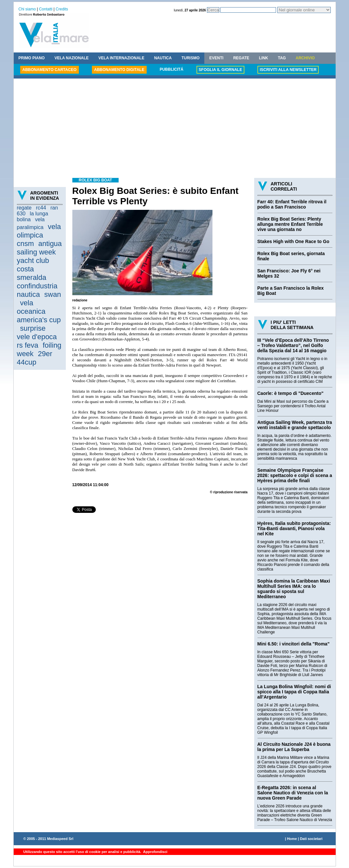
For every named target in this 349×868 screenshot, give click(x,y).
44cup (27, 362)
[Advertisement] (175, 129)
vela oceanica (31, 307)
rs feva (28, 345)
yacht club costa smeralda (33, 269)
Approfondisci (155, 852)
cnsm (26, 244)
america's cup (39, 320)
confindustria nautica (37, 290)
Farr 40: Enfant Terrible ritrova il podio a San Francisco (292, 204)
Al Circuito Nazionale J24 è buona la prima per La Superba (294, 747)
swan (53, 294)
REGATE (241, 58)
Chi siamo (27, 9)
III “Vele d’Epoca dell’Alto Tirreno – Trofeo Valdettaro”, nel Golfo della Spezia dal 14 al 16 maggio (293, 345)
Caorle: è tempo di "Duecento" (291, 393)
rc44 (41, 208)
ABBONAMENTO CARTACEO (50, 70)
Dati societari (311, 839)
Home (292, 839)
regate (24, 208)
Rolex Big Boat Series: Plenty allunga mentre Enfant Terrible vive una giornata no (290, 224)
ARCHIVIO (305, 58)
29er (45, 354)
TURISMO (190, 58)
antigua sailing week (39, 248)
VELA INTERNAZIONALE (121, 58)
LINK (264, 58)
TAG (282, 58)
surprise (33, 328)
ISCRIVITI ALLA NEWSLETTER (288, 70)
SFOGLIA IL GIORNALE (220, 70)
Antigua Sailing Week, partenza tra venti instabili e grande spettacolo (295, 425)
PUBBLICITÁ (172, 69)
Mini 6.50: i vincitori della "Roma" (294, 644)
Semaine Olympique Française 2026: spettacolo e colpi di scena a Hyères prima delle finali (295, 475)
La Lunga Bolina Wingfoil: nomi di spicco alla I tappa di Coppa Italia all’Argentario (294, 692)
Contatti (46, 9)
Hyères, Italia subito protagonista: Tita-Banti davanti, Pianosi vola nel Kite (294, 528)
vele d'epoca (37, 337)
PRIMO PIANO (32, 58)
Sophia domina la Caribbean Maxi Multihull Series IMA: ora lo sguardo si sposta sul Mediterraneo (294, 589)
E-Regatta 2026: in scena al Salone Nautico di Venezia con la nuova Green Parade (293, 793)
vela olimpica (39, 231)
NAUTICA (163, 58)
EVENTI (216, 58)
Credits (62, 9)
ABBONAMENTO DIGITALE (119, 70)
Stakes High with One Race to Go (293, 241)
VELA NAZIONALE (72, 58)
